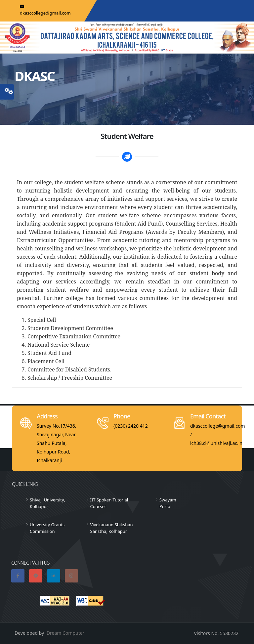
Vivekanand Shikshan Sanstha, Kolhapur (112, 528)
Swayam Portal (168, 503)
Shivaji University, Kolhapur (47, 503)
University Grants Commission (47, 528)
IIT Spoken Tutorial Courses (109, 503)
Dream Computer (66, 633)
